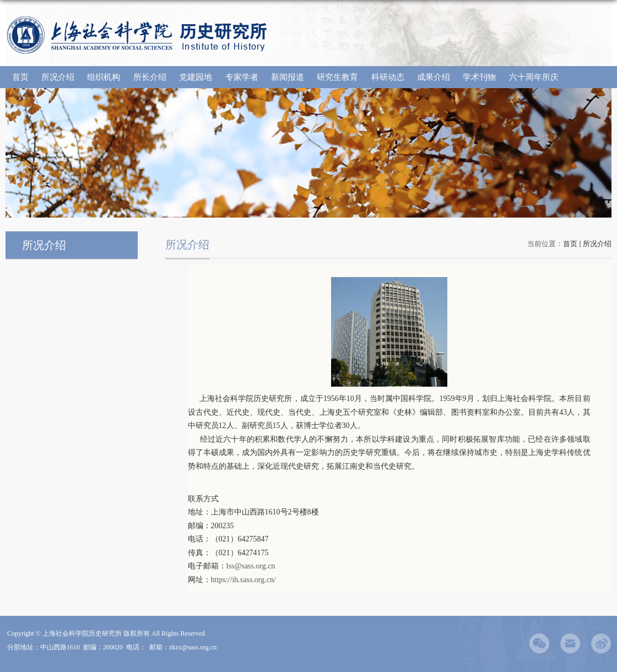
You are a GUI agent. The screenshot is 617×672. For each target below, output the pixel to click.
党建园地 (196, 77)
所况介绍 (58, 77)
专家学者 (242, 77)
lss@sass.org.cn (251, 566)
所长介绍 (150, 77)
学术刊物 (479, 77)
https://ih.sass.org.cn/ (243, 580)
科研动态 (388, 77)
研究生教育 (337, 77)
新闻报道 (288, 77)
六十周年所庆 (534, 77)
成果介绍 (434, 77)
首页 (20, 77)
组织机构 (104, 77)
